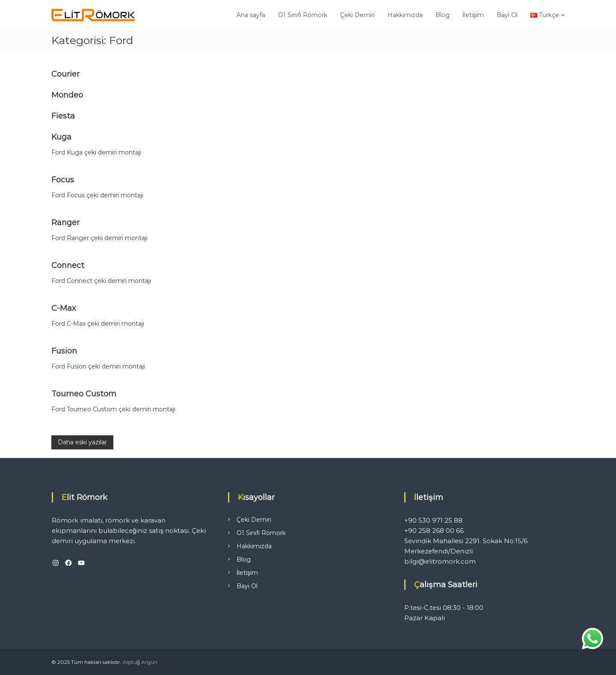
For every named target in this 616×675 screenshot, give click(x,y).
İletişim (473, 15)
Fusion (64, 351)
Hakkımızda (405, 15)
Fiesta (63, 116)
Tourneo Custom (84, 394)
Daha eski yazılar (82, 442)
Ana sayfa (251, 15)
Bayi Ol (507, 15)
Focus (63, 180)
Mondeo (67, 95)
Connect (68, 265)
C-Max (64, 308)
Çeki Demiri (357, 15)
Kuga (61, 137)
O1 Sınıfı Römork (303, 15)
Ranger (65, 223)
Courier (65, 74)
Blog (443, 15)
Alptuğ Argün (140, 662)
